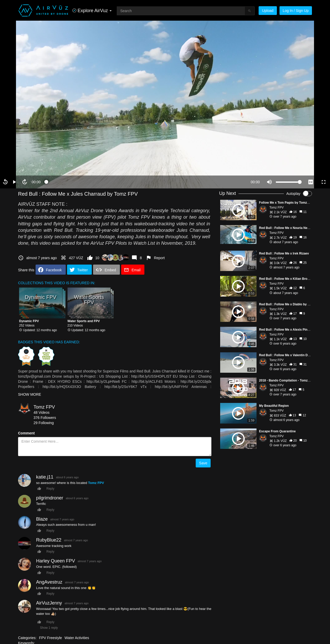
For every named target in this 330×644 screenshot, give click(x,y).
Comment (26, 433)
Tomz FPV (44, 407)
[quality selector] (311, 182)
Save (203, 463)
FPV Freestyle (51, 638)
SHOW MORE (30, 394)
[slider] (146, 182)
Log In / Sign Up (296, 11)
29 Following (44, 423)
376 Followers (45, 418)
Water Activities (77, 638)
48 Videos (42, 412)
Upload (268, 11)
